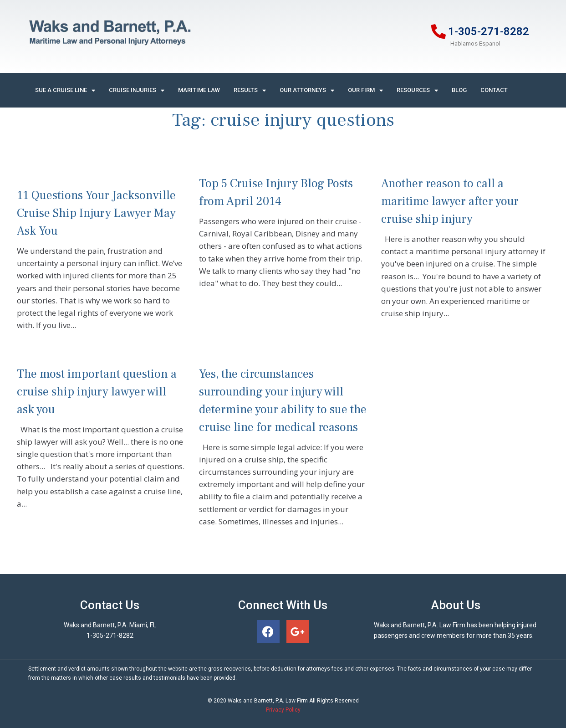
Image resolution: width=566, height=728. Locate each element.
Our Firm (365, 90)
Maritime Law (199, 90)
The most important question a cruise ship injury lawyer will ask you (97, 392)
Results (250, 90)
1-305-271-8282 (489, 31)
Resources (417, 90)
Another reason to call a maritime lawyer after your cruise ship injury (450, 201)
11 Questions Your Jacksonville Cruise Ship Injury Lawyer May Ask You (96, 213)
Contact (494, 90)
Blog (459, 90)
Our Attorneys (307, 90)
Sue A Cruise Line (65, 90)
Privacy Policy (283, 710)
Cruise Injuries (137, 90)
